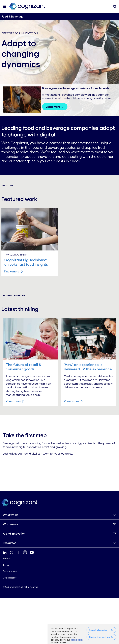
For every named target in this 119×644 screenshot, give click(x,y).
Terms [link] (6, 565)
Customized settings (99, 637)
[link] (27, 6)
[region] (83, 634)
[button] (5, 6)
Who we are (10, 524)
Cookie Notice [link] (10, 578)
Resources (9, 543)
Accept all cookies (98, 630)
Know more (12, 271)
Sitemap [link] (7, 558)
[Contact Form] (59, 465)
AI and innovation (14, 534)
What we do (11, 515)
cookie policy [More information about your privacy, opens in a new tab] (77, 640)
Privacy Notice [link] (10, 571)
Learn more (53, 107)
